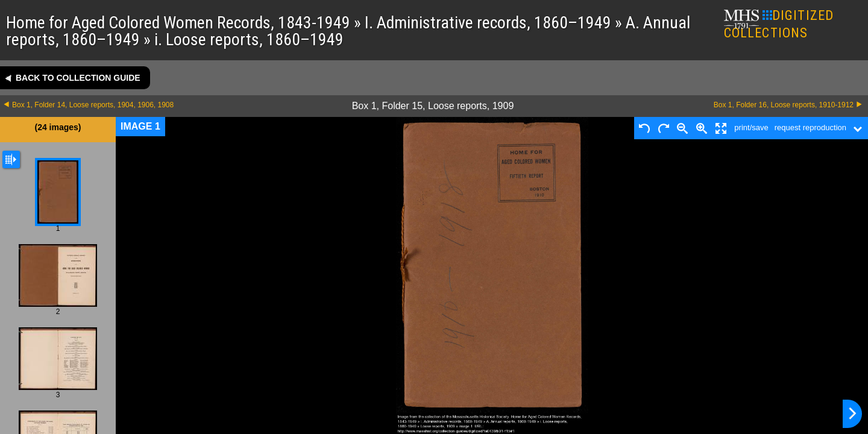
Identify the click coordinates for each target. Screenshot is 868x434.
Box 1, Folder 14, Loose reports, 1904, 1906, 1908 (93, 105)
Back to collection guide (78, 78)
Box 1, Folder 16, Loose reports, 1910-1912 (784, 105)
